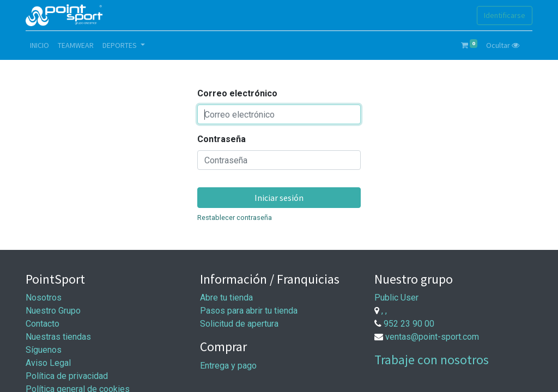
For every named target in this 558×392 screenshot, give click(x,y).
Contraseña (222, 139)
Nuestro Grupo (53, 311)
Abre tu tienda (226, 298)
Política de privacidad (67, 376)
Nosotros (44, 298)
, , (384, 311)
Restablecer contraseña (235, 218)
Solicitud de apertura (239, 324)
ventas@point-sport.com (432, 337)
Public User (396, 298)
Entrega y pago (228, 366)
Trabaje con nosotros (432, 360)
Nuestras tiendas (58, 337)
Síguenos (44, 350)
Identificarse (505, 15)
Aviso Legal (48, 363)
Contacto (43, 324)
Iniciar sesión (279, 198)
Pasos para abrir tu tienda (249, 311)
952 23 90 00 (409, 324)
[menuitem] (40, 45)
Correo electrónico (237, 93)
